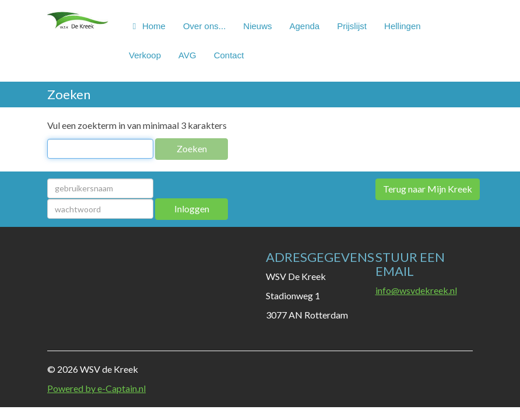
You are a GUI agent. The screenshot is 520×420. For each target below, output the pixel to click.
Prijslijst (352, 26)
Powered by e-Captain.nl (96, 388)
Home (147, 26)
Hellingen (403, 26)
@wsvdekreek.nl (416, 290)
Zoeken (192, 148)
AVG (187, 55)
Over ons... (204, 26)
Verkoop (145, 55)
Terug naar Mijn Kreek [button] (428, 189)
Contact (229, 55)
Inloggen (192, 209)
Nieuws (257, 26)
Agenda (304, 26)
